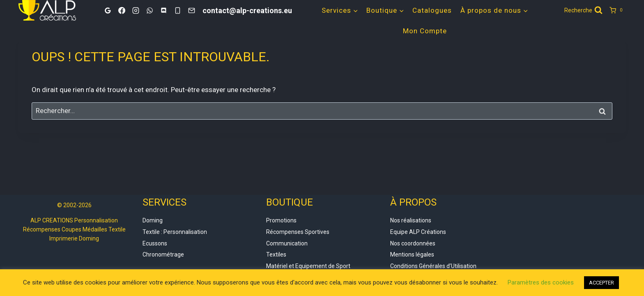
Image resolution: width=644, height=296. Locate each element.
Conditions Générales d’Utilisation (433, 266)
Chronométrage (163, 254)
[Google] (108, 10)
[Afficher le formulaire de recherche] (583, 10)
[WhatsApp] (149, 10)
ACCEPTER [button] (601, 283)
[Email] (191, 10)
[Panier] (618, 10)
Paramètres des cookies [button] (541, 282)
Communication (287, 243)
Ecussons (155, 243)
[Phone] (177, 10)
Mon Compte (425, 31)
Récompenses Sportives (298, 232)
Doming (153, 220)
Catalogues (432, 10)
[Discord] (163, 10)
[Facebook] (122, 10)
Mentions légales (412, 254)
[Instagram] (136, 10)
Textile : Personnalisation (175, 232)
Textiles (276, 254)
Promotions (281, 220)
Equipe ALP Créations (418, 232)
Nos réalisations (411, 220)
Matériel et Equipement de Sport (308, 266)
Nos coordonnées (413, 243)
